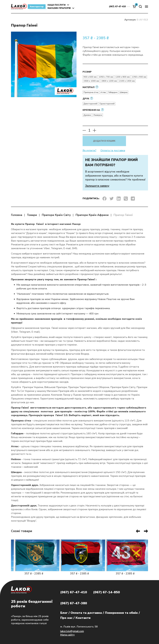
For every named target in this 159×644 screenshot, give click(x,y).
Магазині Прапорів (58, 391)
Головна (17, 215)
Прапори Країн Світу (56, 215)
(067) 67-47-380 (74, 603)
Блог (64, 613)
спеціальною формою (60, 267)
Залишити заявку (97, 186)
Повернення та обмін (121, 613)
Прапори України (33, 387)
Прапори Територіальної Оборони (89, 387)
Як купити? (89, 150)
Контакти (83, 618)
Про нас (66, 618)
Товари (32, 215)
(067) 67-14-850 (107, 592)
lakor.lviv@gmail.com (72, 631)
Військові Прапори (56, 387)
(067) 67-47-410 (74, 592)
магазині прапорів (37, 229)
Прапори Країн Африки (92, 215)
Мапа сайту (67, 635)
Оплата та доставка (113, 150)
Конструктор (37, 7)
